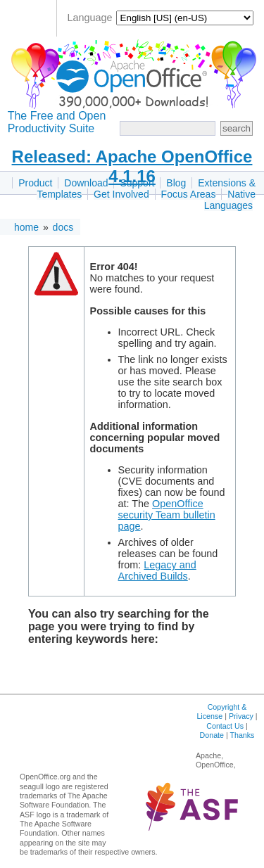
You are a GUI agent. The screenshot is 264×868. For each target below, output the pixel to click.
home (26, 227)
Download (86, 183)
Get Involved (121, 194)
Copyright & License (221, 711)
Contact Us (225, 726)
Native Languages (230, 200)
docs (63, 227)
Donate (212, 735)
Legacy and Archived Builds (157, 570)
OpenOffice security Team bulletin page (167, 515)
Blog (176, 183)
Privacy (241, 716)
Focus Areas (189, 194)
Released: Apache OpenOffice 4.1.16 (132, 166)
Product (35, 183)
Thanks (242, 735)
